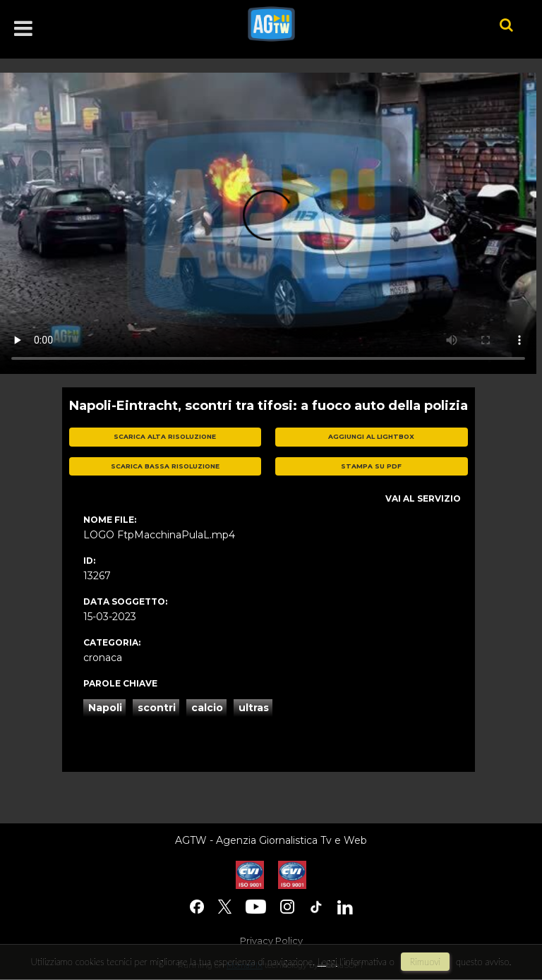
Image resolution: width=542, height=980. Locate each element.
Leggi (327, 962)
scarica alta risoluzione (165, 436)
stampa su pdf (371, 466)
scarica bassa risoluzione (165, 466)
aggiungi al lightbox (371, 436)
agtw (353, 24)
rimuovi (426, 962)
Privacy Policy (271, 940)
